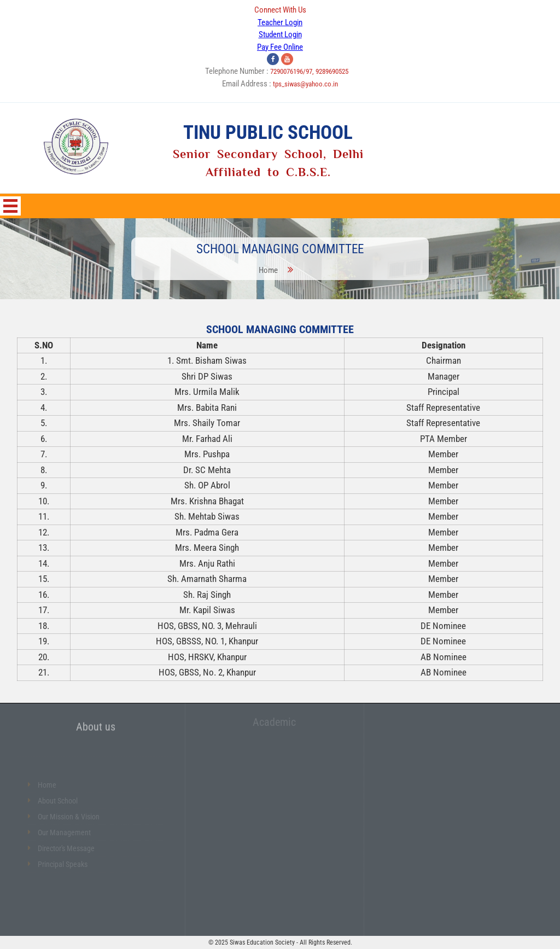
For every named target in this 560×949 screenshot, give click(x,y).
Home (269, 269)
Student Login (280, 34)
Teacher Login (280, 22)
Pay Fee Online (280, 47)
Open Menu (10, 206)
